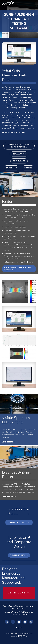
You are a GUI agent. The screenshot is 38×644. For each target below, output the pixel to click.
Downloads (19, 161)
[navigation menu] (34, 3)
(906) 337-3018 (19, 609)
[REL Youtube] (25, 622)
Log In (19, 639)
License (28, 168)
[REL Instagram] (31, 622)
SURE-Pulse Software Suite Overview (19, 146)
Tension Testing (19, 555)
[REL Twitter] (19, 622)
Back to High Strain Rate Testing (18, 269)
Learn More (8, 442)
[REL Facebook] (13, 622)
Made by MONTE (18, 636)
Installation (19, 154)
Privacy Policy (26, 634)
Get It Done (17, 593)
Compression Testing (19, 522)
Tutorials (11, 168)
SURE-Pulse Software (13, 133)
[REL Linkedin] (7, 622)
